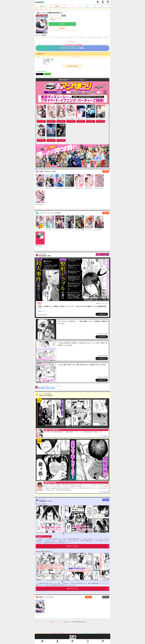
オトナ (103, 6)
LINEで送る (47, 74)
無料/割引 (58, 6)
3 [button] (70, 427)
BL (87, 6)
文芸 (41, 10)
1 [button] (65, 427)
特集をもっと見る (102, 254)
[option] (51, 413)
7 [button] (80, 427)
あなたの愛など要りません (45, 551)
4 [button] (72, 427)
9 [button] (83, 581)
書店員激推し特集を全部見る (74, 387)
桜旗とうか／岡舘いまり (57, 18)
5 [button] (75, 427)
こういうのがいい (42, 504)
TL (73, 6)
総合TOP (42, 6)
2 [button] (67, 427)
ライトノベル (47, 10)
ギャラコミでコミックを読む (73, 47)
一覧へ (105, 171)
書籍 (37, 10)
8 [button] (81, 534)
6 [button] (78, 427)
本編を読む (62, 28)
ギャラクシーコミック (42, 622)
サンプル (62, 24)
